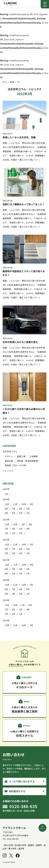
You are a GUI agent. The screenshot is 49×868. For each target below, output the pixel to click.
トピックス (8, 471)
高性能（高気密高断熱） (28, 461)
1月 (6, 494)
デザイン (9, 456)
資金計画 (9, 461)
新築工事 (21, 456)
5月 (28, 509)
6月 (21, 509)
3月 (14, 513)
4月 (6, 513)
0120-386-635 (23, 806)
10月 (24, 504)
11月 (15, 504)
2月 (21, 513)
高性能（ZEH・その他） (16, 465)
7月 (14, 509)
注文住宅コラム (10, 451)
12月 (7, 504)
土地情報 (33, 456)
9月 (31, 504)
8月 (6, 509)
